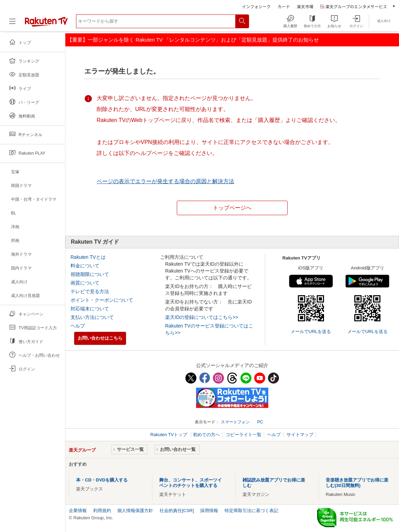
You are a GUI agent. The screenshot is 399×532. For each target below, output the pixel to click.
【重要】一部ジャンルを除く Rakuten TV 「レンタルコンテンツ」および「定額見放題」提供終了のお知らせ (193, 40)
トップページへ (232, 208)
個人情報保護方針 (135, 511)
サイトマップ (300, 435)
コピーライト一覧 (244, 435)
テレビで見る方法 (90, 291)
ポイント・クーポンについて (102, 300)
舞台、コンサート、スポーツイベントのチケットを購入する (191, 483)
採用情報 (209, 511)
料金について (85, 266)
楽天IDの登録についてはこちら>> (202, 317)
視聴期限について (90, 274)
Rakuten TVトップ (169, 435)
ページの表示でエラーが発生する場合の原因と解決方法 (165, 181)
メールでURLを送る (311, 331)
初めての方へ (206, 435)
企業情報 (78, 511)
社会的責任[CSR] (177, 511)
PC (260, 422)
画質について (85, 283)
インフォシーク (256, 6)
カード (284, 6)
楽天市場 (305, 6)
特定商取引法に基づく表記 (251, 511)
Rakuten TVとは (88, 257)
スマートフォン (235, 422)
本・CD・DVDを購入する (102, 480)
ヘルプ (78, 326)
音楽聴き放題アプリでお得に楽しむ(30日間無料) (357, 483)
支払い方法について (92, 317)
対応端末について (90, 309)
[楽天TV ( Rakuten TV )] (46, 25)
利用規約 (102, 511)
